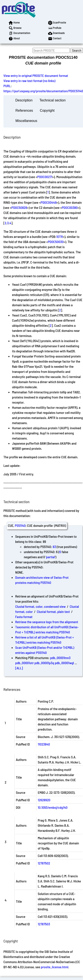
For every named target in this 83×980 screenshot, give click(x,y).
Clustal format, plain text (53, 612)
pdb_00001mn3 (60, 658)
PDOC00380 (70, 207)
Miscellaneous (26, 121)
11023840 (44, 744)
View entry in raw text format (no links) (29, 81)
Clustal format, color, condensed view (40, 606)
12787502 (44, 863)
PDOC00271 (45, 177)
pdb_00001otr (24, 663)
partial (51, 557)
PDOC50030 (56, 242)
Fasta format (24, 617)
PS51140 (20, 525)
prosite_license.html (54, 967)
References (24, 111)
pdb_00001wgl (64, 663)
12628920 (44, 800)
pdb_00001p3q (44, 663)
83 (54, 547)
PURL (7, 86)
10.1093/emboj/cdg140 (53, 807)
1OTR (60, 237)
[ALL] (19, 668)
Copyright (47, 111)
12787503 (44, 924)
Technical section (53, 100)
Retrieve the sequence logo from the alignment (47, 622)
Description (24, 100)
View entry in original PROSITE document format (36, 75)
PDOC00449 (49, 202)
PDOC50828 (19, 207)
